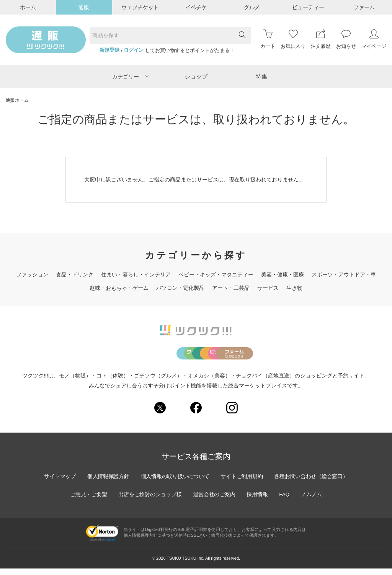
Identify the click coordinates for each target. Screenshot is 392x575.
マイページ (374, 39)
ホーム (28, 7)
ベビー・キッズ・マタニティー (216, 274)
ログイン (134, 50)
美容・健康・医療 (283, 274)
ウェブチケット (140, 7)
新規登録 (109, 50)
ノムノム (313, 501)
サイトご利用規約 (242, 483)
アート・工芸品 (231, 288)
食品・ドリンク (75, 274)
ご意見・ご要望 (87, 501)
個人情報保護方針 (107, 483)
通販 (84, 7)
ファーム (364, 7)
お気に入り (293, 39)
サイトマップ (58, 483)
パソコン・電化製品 (180, 288)
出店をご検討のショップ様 (149, 501)
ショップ (196, 76)
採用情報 (258, 501)
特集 (261, 76)
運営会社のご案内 (214, 501)
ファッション (32, 274)
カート (268, 39)
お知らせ (346, 39)
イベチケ (196, 7)
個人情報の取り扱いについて (175, 483)
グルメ (252, 7)
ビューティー (308, 7)
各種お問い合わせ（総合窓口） (313, 483)
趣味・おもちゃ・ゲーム (119, 288)
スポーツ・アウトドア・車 (344, 274)
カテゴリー (131, 77)
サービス (268, 288)
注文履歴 (321, 39)
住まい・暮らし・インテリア (136, 274)
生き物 (294, 288)
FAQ (286, 501)
